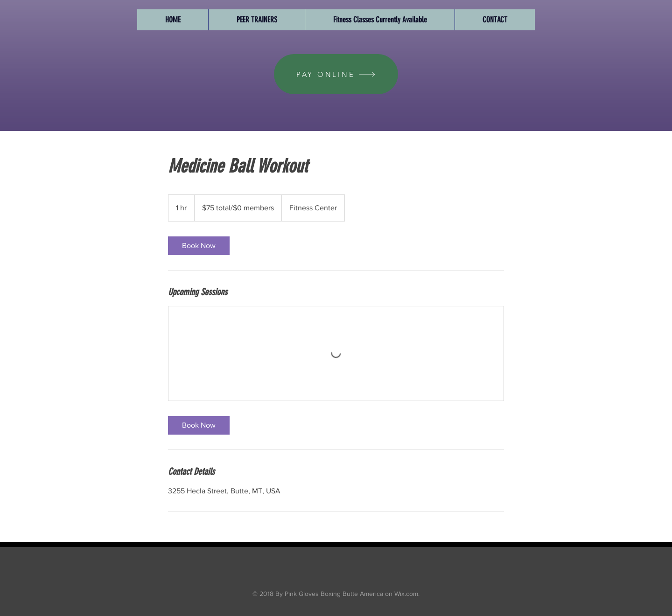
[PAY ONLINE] (336, 74)
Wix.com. (406, 594)
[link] (199, 246)
